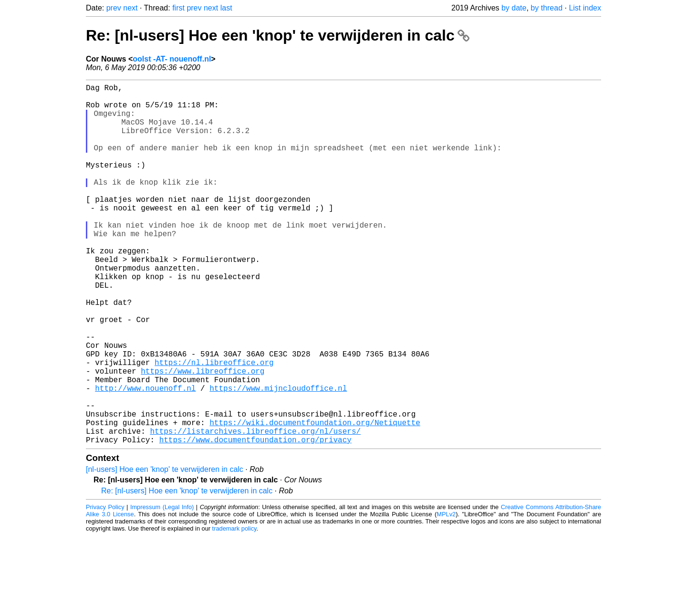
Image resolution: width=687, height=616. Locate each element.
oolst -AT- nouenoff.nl (172, 59)
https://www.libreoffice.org (203, 436)
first (178, 8)
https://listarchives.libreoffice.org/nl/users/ (255, 509)
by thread (546, 8)
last (226, 8)
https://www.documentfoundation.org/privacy (255, 520)
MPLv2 (446, 594)
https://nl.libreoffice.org (214, 425)
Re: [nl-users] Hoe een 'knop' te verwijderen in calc (278, 35)
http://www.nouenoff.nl (145, 457)
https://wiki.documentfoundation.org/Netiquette (315, 499)
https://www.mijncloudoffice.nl (278, 457)
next (130, 8)
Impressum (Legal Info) (162, 587)
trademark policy (234, 609)
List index (585, 8)
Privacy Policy (105, 587)
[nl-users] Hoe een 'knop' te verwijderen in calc (165, 549)
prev (114, 8)
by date (514, 8)
